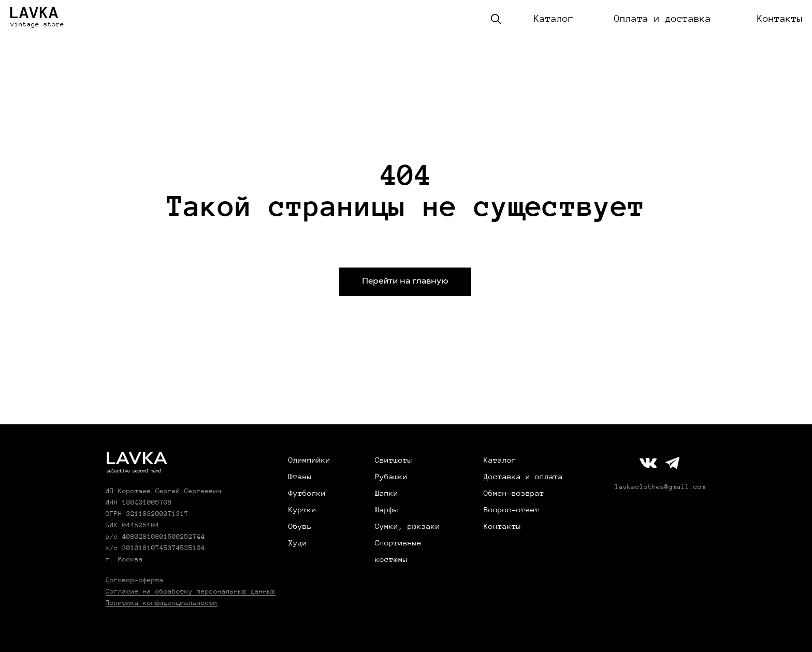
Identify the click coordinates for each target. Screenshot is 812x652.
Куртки (302, 510)
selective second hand (134, 471)
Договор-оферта (135, 580)
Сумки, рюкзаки (408, 526)
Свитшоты (394, 460)
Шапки (387, 493)
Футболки (307, 493)
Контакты (780, 19)
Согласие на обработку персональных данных (191, 591)
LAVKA (34, 12)
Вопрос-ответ (512, 510)
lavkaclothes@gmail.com (660, 487)
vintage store (37, 24)
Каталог (554, 19)
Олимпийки (309, 460)
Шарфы (387, 510)
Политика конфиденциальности (162, 603)
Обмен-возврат (514, 493)
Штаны (300, 477)
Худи (298, 543)
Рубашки (391, 477)
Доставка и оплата (523, 477)
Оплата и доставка (663, 19)
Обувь (300, 526)
